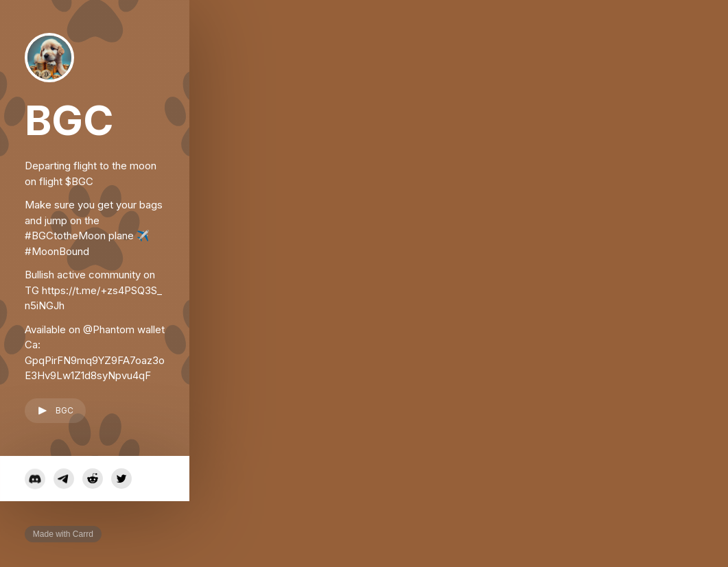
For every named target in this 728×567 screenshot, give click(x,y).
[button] (55, 411)
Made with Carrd (63, 534)
